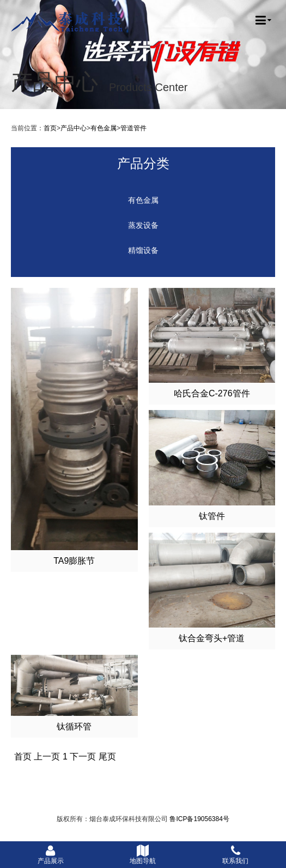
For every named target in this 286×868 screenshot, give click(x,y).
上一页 (47, 757)
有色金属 (104, 128)
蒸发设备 (143, 225)
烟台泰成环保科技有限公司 (67, 22)
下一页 (83, 757)
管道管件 (133, 128)
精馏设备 (143, 251)
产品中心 (74, 128)
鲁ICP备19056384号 (199, 819)
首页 (50, 128)
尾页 (107, 757)
